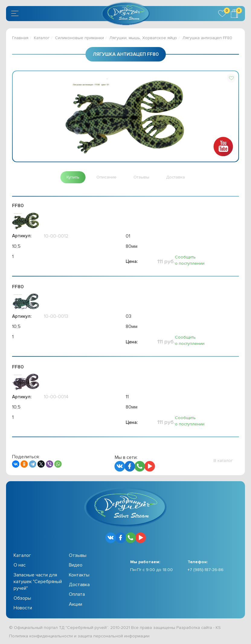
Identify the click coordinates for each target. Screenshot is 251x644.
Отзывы (78, 555)
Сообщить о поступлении (190, 260)
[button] (231, 78)
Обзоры (22, 598)
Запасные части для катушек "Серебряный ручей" (38, 582)
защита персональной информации (114, 636)
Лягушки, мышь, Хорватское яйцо (143, 38)
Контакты (79, 575)
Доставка (79, 585)
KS (218, 628)
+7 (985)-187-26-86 (206, 570)
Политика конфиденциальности (41, 636)
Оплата (77, 594)
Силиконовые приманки (79, 38)
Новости (23, 608)
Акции (76, 604)
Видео (76, 565)
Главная (20, 38)
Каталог (42, 38)
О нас (20, 565)
